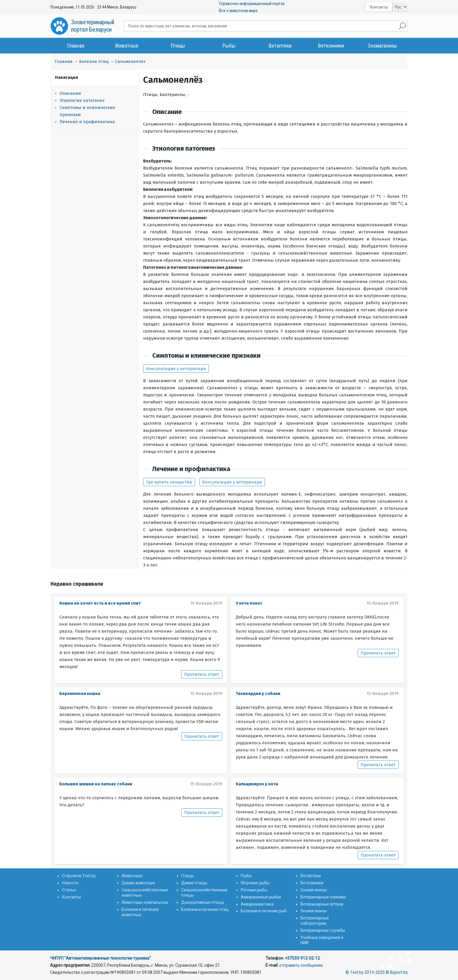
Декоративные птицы (203, 902)
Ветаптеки (280, 46)
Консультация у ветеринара (176, 369)
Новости (70, 883)
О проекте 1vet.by (79, 876)
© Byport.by (397, 972)
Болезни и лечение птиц (205, 909)
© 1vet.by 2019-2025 (365, 972)
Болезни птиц (94, 61)
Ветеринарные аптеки (322, 904)
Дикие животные (138, 883)
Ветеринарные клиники (323, 897)
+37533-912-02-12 (302, 958)
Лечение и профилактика (87, 122)
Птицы (178, 46)
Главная (76, 46)
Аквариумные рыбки (261, 897)
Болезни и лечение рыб (264, 911)
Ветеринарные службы (323, 930)
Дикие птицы (194, 883)
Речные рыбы (254, 890)
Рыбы (229, 46)
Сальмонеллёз (130, 61)
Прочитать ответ (202, 674)
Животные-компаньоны (145, 902)
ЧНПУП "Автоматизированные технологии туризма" (100, 958)
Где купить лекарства (169, 482)
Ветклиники (331, 46)
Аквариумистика (257, 904)
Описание (70, 93)
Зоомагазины (382, 46)
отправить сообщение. (301, 965)
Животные (127, 46)
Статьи (69, 890)
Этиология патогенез (82, 100)
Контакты (379, 7)
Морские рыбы (255, 883)
